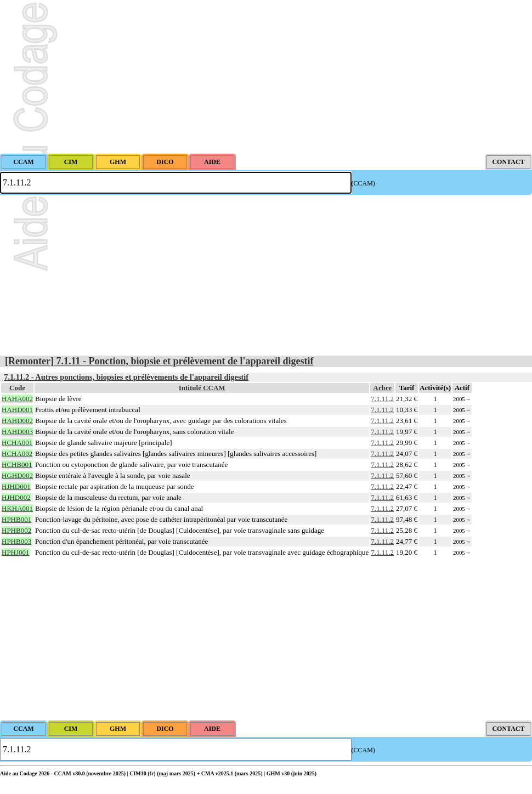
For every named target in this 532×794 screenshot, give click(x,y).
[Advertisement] (266, 77)
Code (17, 388)
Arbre (382, 388)
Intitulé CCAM (202, 388)
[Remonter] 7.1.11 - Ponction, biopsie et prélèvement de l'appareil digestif (159, 361)
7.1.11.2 (382, 399)
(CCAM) (363, 183)
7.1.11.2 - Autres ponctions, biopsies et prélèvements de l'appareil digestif (126, 377)
